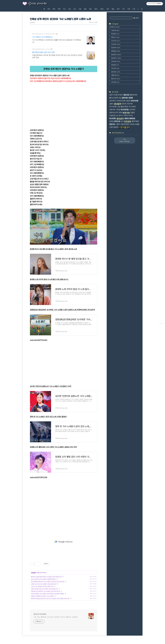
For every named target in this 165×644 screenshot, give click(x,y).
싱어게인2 (113, 101)
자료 (49, 9)
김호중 (111, 121)
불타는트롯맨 (114, 98)
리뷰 (80, 9)
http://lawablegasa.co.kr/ (41, 49)
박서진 (131, 116)
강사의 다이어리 (37, 4)
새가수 (121, 116)
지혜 (129, 9)
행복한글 (116, 51)
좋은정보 (116, 72)
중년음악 (32, 23)
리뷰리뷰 (116, 61)
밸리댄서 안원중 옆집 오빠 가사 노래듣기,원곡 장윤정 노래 (46, 577)
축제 (54, 9)
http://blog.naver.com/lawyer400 (43, 34)
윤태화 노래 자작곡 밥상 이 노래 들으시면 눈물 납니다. (49, 279)
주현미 (126, 116)
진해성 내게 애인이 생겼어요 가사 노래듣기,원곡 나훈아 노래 (60, 19)
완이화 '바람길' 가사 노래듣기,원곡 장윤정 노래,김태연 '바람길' (48, 594)
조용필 (137, 124)
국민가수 (112, 124)
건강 (70, 9)
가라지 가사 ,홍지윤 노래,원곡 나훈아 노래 (42, 586)
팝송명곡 (115, 65)
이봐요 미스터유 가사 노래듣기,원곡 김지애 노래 (44, 584)
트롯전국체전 (125, 124)
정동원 (126, 118)
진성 (119, 107)
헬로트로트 (134, 95)
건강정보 (116, 44)
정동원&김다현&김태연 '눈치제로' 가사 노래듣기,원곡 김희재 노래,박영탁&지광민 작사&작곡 (62, 310)
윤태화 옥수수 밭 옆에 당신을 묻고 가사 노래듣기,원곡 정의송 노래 (53, 249)
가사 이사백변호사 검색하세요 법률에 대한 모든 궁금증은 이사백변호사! (56, 41)
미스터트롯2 (125, 110)
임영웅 (131, 98)
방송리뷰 (116, 48)
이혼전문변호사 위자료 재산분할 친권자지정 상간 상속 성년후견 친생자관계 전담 (57, 56)
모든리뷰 (130, 104)
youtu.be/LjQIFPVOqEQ (39, 340)
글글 (85, 9)
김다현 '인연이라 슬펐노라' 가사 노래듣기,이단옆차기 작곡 (51, 386)
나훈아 (118, 124)
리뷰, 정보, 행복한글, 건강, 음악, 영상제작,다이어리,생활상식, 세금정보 (55, 617)
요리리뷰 (115, 82)
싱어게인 (132, 110)
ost (117, 116)
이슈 (64, 9)
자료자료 (115, 30)
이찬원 (132, 124)
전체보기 (115, 27)
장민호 (124, 104)
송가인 (116, 113)
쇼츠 (134, 9)
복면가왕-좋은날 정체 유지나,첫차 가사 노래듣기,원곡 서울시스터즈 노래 (50, 598)
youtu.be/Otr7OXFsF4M (39, 477)
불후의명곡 (135, 121)
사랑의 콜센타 (114, 127)
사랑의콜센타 (124, 127)
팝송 (113, 9)
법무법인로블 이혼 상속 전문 (43, 52)
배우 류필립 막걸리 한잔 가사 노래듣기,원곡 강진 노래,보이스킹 (48, 581)
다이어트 (115, 68)
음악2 (102, 9)
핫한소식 (115, 37)
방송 (90, 9)
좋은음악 (116, 58)
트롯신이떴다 (119, 95)
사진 (123, 9)
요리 (108, 9)
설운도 (111, 104)
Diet (75, 9)
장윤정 (128, 101)
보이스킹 (117, 121)
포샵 (120, 98)
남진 (122, 121)
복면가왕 (126, 113)
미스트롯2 (113, 118)
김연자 (111, 95)
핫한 (59, 9)
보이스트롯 (135, 101)
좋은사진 (116, 79)
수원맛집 (112, 116)
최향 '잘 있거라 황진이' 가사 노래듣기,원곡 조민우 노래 (45, 591)
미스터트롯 (113, 107)
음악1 (96, 9)
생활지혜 (115, 75)
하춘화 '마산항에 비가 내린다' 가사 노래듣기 (43, 596)
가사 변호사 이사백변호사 (42, 37)
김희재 (111, 113)
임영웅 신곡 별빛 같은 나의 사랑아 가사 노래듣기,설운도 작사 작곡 (53, 447)
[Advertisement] (64, 542)
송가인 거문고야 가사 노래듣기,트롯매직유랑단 (43, 579)
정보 (118, 9)
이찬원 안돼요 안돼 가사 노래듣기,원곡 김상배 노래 (44, 589)
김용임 (132, 113)
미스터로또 (132, 107)
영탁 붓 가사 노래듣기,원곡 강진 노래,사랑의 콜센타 (48, 417)
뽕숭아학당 (124, 107)
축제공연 (115, 34)
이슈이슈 (116, 41)
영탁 (121, 113)
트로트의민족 (121, 101)
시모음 (118, 110)
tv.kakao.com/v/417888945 (40, 84)
